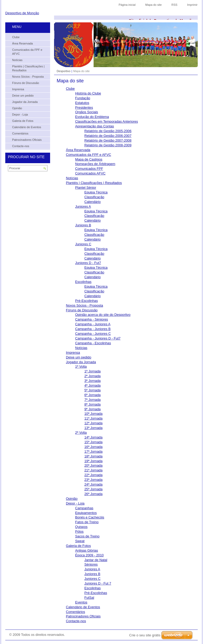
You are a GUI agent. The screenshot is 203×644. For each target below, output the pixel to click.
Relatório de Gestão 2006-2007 (108, 136)
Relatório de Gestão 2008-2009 (108, 145)
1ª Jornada (93, 371)
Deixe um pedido (79, 357)
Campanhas (84, 508)
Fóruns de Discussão (82, 310)
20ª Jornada (93, 465)
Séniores (91, 564)
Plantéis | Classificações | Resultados (94, 183)
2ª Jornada (93, 376)
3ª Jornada (93, 381)
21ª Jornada (93, 470)
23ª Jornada (93, 480)
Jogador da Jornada (81, 362)
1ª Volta (81, 366)
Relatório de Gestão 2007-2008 (108, 140)
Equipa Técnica (96, 192)
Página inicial (127, 5)
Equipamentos (86, 513)
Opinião (72, 499)
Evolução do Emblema (92, 117)
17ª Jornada (93, 451)
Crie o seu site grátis (145, 635)
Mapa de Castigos (89, 159)
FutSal (89, 598)
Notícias (72, 178)
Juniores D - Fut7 (88, 263)
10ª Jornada (93, 414)
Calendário (93, 202)
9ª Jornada (93, 409)
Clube (70, 89)
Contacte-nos (76, 621)
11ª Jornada (93, 418)
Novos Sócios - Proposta (84, 305)
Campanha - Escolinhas (93, 343)
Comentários (76, 612)
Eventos (81, 602)
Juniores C (83, 244)
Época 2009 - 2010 (89, 555)
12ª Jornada (93, 423)
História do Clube (88, 93)
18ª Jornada (93, 456)
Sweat (80, 541)
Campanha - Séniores (91, 319)
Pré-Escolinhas (86, 301)
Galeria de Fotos (78, 546)
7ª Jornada (93, 400)
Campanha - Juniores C (93, 334)
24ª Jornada (93, 484)
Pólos (79, 531)
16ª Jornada (93, 447)
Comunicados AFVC (90, 173)
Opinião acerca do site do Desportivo (103, 315)
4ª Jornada (93, 385)
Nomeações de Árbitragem (95, 164)
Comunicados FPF (89, 169)
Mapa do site (153, 5)
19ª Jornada (93, 461)
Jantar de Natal (96, 560)
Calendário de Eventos (83, 607)
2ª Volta (81, 433)
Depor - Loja (75, 503)
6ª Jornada (93, 395)
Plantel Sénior (86, 188)
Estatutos (82, 103)
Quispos (81, 527)
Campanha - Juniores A (93, 324)
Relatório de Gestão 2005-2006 (108, 131)
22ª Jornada (93, 475)
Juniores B (83, 225)
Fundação (83, 98)
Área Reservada (78, 150)
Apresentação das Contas (95, 126)
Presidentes (84, 108)
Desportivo (64, 71)
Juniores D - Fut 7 (98, 583)
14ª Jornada (93, 437)
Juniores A (83, 206)
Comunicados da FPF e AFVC (88, 155)
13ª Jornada (93, 428)
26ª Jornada (93, 494)
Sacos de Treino (87, 536)
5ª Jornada (93, 390)
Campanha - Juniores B (93, 329)
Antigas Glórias (87, 550)
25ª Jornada (93, 489)
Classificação (94, 197)
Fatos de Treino (87, 522)
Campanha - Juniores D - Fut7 (98, 338)
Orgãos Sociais (87, 112)
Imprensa (73, 353)
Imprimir (192, 5)
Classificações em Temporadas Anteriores (107, 121)
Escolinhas (83, 282)
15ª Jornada (93, 442)
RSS (174, 5)
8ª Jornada (93, 404)
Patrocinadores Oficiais (83, 616)
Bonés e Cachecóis (90, 517)
